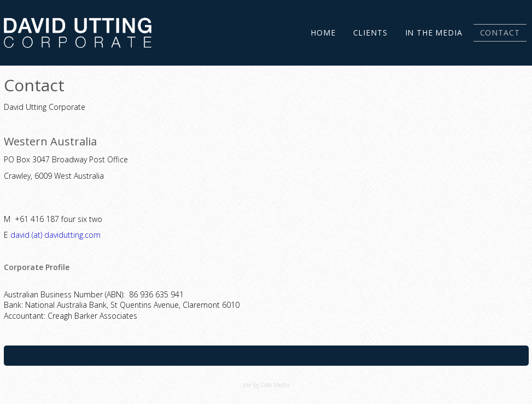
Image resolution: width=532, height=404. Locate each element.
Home (323, 33)
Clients (370, 33)
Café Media (275, 385)
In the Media (434, 33)
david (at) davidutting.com (55, 235)
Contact (500, 33)
